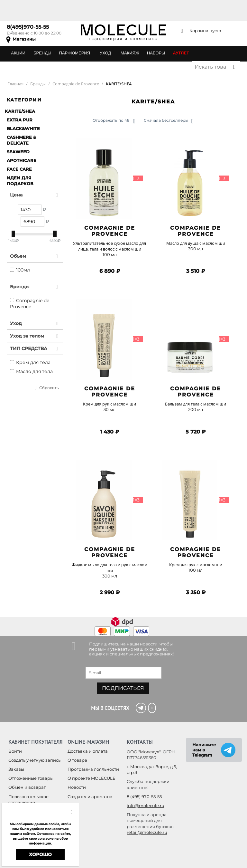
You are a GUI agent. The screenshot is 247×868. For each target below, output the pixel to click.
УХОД (105, 53)
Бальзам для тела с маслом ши (196, 404)
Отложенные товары (31, 778)
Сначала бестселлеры (169, 121)
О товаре (77, 760)
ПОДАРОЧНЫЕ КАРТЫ (33, 67)
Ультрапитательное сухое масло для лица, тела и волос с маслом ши (110, 246)
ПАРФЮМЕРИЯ (75, 53)
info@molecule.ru (146, 806)
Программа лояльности (93, 769)
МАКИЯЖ (130, 53)
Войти (15, 751)
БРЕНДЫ (42, 53)
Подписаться (123, 688)
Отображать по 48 (114, 121)
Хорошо (40, 854)
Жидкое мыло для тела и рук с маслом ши (110, 568)
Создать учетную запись (34, 760)
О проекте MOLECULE (91, 778)
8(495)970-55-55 (28, 27)
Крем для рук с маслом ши (110, 404)
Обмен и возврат (27, 787)
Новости (77, 787)
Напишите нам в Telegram (204, 750)
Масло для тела (31, 371)
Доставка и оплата (88, 751)
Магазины (24, 39)
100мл (20, 270)
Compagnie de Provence (30, 304)
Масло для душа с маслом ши (196, 243)
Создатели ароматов (90, 796)
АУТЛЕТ (181, 53)
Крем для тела (30, 362)
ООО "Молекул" (144, 752)
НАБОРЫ (156, 53)
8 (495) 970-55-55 (144, 796)
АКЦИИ (18, 53)
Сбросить (49, 388)
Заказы (16, 769)
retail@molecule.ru (147, 832)
